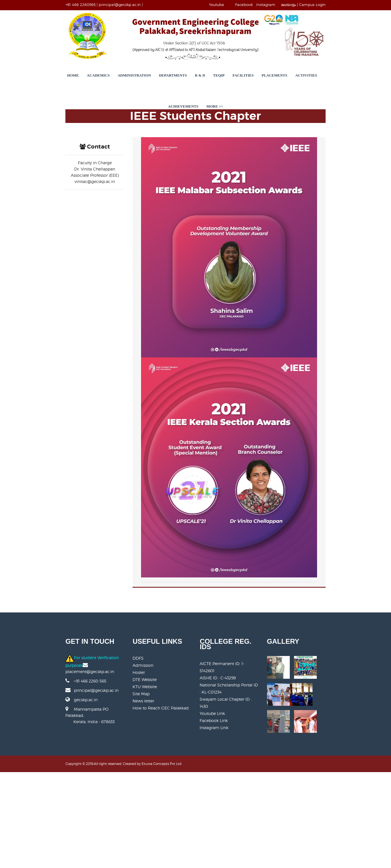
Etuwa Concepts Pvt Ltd (125, 860)
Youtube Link (213, 805)
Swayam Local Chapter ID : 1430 (231, 798)
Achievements (312, 90)
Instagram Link (214, 819)
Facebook (280, 5)
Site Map (123, 805)
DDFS (120, 769)
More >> (344, 90)
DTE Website (127, 790)
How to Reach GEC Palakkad (143, 819)
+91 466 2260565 (44, 5)
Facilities (215, 90)
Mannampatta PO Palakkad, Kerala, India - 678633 (61, 820)
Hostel (121, 783)
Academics (70, 90)
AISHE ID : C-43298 (218, 776)
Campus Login (349, 5)
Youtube (253, 5)
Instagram (302, 5)
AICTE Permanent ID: (230, 769)
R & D (172, 90)
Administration (106, 90)
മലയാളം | (326, 5)
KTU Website (127, 798)
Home (45, 90)
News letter (125, 812)
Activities (278, 90)
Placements (246, 90)
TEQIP (191, 90)
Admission (125, 776)
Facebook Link (214, 812)
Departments (145, 90)
